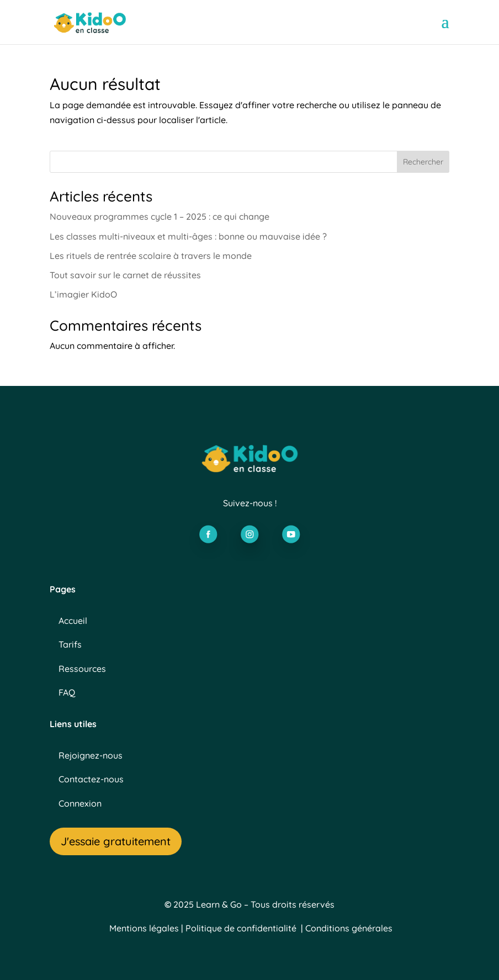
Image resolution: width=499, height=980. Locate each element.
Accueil (73, 621)
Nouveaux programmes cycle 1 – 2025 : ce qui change (160, 216)
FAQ (67, 692)
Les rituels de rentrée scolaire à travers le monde (151, 256)
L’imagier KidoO (83, 294)
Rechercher (423, 162)
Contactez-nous (91, 779)
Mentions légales (144, 928)
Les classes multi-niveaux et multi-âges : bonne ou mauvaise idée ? (188, 236)
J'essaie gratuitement (116, 841)
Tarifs (70, 644)
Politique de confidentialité (241, 928)
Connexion (80, 803)
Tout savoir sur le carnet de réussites (126, 275)
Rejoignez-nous (91, 755)
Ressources (82, 669)
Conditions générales (349, 928)
